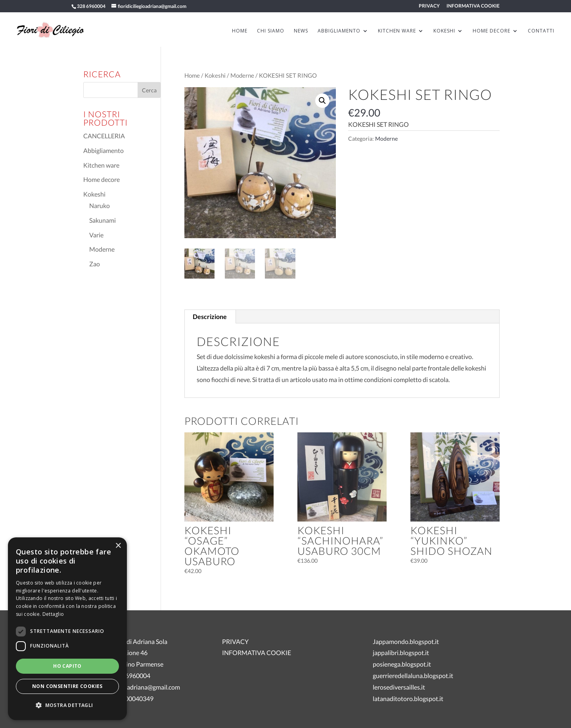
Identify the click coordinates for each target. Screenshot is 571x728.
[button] (322, 101)
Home (192, 75)
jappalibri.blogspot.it (401, 653)
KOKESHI (444, 31)
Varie (96, 235)
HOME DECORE (491, 31)
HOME (240, 31)
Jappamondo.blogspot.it (406, 641)
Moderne (242, 75)
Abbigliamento (103, 150)
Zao (95, 264)
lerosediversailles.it (399, 687)
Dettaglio (53, 614)
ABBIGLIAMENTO (339, 31)
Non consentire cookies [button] (67, 686)
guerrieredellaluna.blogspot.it (413, 675)
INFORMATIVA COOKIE (473, 6)
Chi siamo (271, 31)
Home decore (102, 179)
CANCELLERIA (104, 136)
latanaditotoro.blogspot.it (408, 698)
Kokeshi (215, 75)
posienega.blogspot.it (402, 664)
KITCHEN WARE (397, 31)
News (301, 31)
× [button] (118, 546)
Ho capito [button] (67, 666)
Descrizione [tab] (210, 316)
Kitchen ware (101, 165)
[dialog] (67, 629)
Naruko (100, 205)
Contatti (541, 31)
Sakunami (103, 220)
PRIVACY (429, 6)
